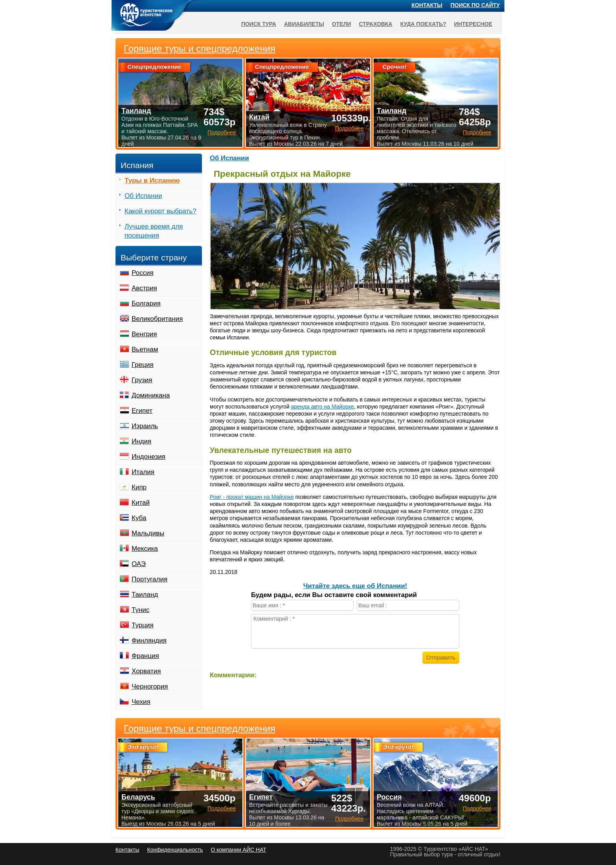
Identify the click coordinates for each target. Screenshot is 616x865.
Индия (141, 441)
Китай (141, 503)
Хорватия (146, 671)
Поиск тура (259, 24)
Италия (143, 472)
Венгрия (144, 334)
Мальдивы (148, 533)
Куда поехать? (423, 24)
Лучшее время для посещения (154, 231)
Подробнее (222, 808)
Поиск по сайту (475, 5)
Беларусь (138, 797)
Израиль (145, 426)
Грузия (142, 380)
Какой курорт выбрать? (160, 211)
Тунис (140, 610)
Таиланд (145, 595)
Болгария (146, 303)
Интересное (473, 24)
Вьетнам (145, 349)
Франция (145, 656)
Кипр (139, 487)
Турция (143, 625)
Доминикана (151, 395)
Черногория (150, 686)
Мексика (145, 549)
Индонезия (148, 457)
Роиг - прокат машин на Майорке (252, 497)
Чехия (141, 702)
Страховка (376, 24)
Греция (143, 365)
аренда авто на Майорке (323, 407)
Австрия (144, 288)
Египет (142, 411)
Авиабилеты (304, 24)
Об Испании (229, 158)
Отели (342, 24)
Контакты (427, 5)
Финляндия (149, 641)
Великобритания (157, 319)
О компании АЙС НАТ (239, 850)
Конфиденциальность (175, 850)
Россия (143, 273)
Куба (139, 518)
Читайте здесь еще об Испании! (355, 586)
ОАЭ (139, 564)
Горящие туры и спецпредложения (200, 729)
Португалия (149, 579)
